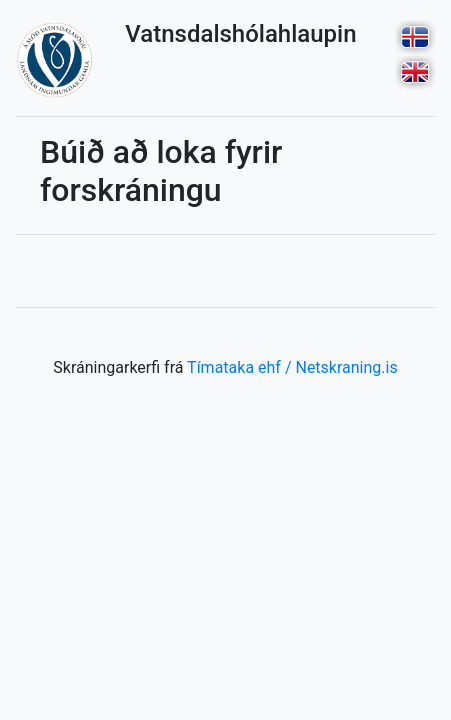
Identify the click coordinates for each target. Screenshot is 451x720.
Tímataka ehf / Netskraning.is (292, 367)
